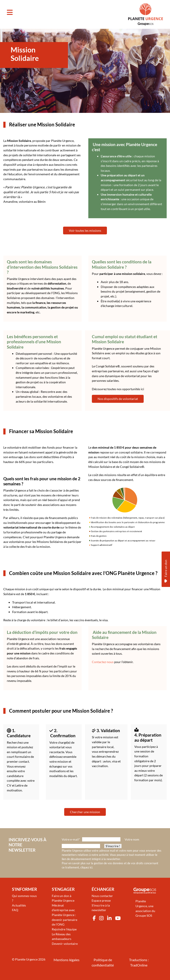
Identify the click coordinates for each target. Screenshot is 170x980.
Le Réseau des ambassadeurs (62, 937)
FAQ (15, 910)
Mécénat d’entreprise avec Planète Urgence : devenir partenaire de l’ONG (65, 915)
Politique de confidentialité (103, 962)
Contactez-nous (103, 662)
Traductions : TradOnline (139, 962)
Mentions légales (67, 960)
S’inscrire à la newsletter (101, 908)
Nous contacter (102, 896)
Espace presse (101, 900)
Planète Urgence (26, 959)
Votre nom (132, 839)
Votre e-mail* (71, 839)
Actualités (19, 905)
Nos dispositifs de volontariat (118, 399)
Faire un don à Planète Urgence (63, 898)
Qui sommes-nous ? (24, 898)
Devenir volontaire (65, 944)
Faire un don (166, 543)
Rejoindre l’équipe (64, 929)
